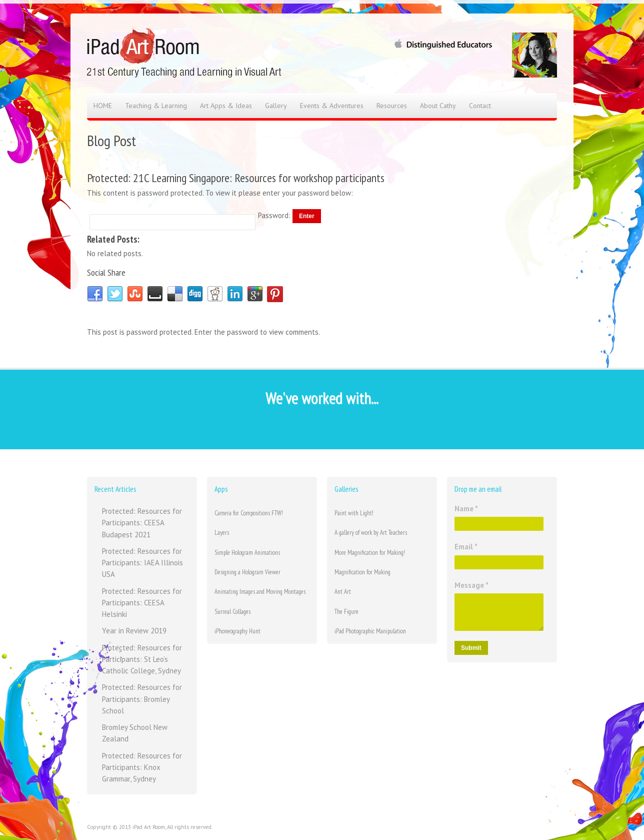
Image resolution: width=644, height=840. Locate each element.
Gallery (276, 106)
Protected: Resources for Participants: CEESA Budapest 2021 (142, 523)
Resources (392, 106)
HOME (103, 106)
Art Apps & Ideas (226, 106)
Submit (471, 648)
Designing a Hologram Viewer (247, 572)
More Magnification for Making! (370, 553)
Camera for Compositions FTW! (249, 513)
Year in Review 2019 (134, 631)
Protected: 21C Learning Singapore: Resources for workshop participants (236, 178)
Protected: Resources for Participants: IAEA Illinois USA (142, 563)
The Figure (346, 612)
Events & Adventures (332, 106)
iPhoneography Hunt (237, 631)
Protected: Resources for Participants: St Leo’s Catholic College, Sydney (142, 659)
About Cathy (438, 106)
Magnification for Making (362, 572)
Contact (480, 106)
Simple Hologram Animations (247, 553)
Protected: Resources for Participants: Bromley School (142, 699)
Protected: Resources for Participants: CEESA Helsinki (142, 603)
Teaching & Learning (156, 106)
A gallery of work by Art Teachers (371, 533)
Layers (222, 533)
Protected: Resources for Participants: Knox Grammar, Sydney (142, 767)
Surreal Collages (232, 612)
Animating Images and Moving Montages (260, 592)
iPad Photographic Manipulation (370, 631)
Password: (275, 215)
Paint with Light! (354, 513)
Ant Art (343, 592)
